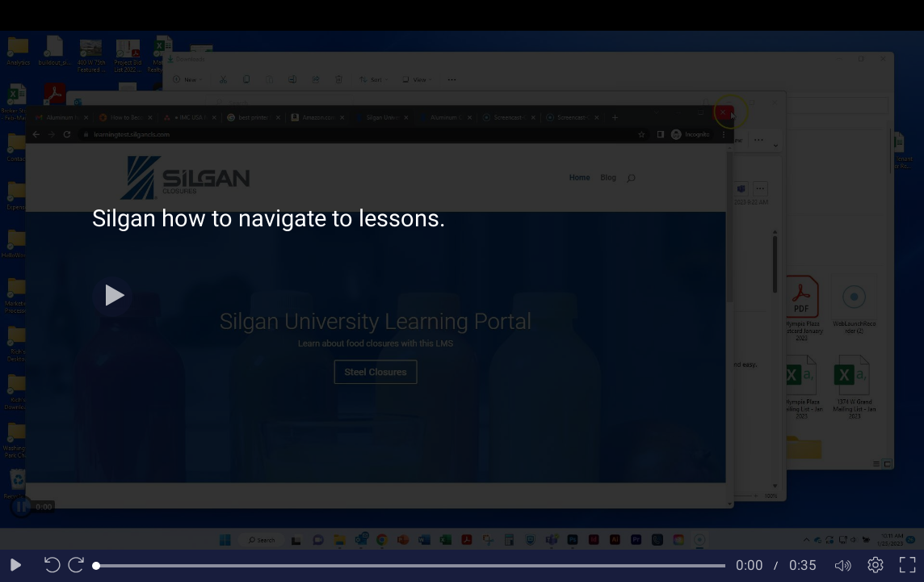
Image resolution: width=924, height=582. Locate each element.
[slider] (411, 566)
